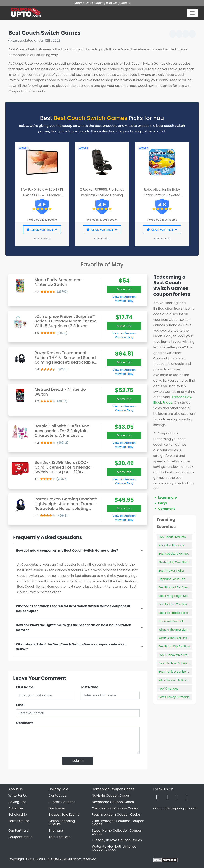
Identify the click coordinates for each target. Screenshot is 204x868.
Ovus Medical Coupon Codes (115, 808)
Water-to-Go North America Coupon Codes (114, 848)
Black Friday (163, 403)
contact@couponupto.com (175, 808)
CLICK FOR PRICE (42, 230)
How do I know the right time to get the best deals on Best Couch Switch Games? (74, 628)
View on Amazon (124, 297)
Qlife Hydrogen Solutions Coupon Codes (118, 823)
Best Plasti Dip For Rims (174, 646)
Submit (78, 761)
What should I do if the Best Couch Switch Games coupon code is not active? (71, 647)
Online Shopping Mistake (62, 823)
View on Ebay (124, 301)
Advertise (16, 808)
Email (21, 705)
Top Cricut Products (172, 537)
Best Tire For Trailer (172, 571)
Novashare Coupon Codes (113, 802)
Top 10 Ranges (168, 689)
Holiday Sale (58, 789)
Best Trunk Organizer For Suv (178, 672)
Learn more (167, 497)
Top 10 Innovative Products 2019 (180, 655)
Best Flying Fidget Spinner (176, 596)
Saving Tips (17, 802)
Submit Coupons (62, 802)
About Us (15, 789)
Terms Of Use (19, 821)
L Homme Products (172, 621)
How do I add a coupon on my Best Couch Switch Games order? (67, 551)
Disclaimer (57, 808)
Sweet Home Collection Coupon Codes (117, 832)
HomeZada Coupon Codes (113, 789)
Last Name (90, 687)
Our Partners (18, 830)
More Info (124, 289)
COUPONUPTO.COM (43, 859)
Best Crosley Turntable (174, 697)
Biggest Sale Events (64, 815)
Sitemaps (56, 830)
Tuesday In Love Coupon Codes (117, 840)
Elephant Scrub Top (172, 579)
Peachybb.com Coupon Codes (116, 815)
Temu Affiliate (59, 837)
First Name (25, 687)
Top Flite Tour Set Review (176, 663)
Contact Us (57, 795)
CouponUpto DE (21, 837)
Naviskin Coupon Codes (111, 795)
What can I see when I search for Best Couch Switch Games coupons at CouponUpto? (73, 608)
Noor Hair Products (172, 545)
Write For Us (18, 795)
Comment (24, 723)
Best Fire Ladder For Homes (177, 613)
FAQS (162, 503)
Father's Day (182, 397)
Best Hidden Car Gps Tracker (178, 604)
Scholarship (18, 815)
